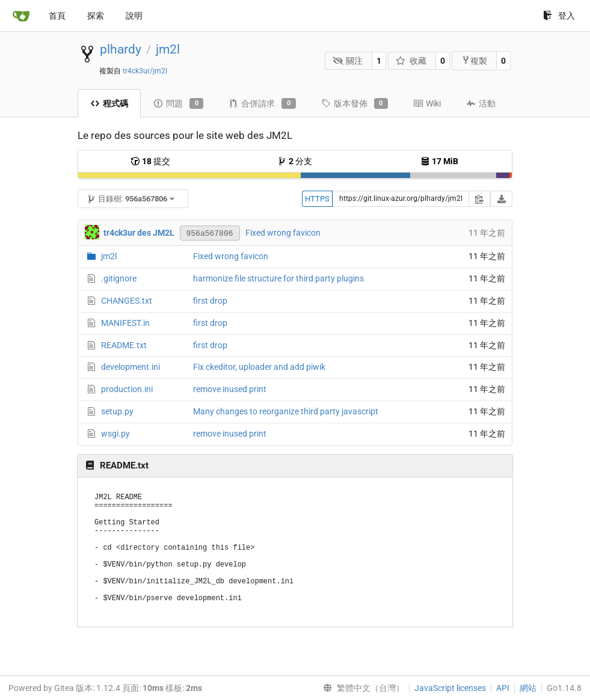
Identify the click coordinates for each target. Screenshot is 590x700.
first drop (210, 301)
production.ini (127, 389)
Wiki (427, 103)
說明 (134, 16)
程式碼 (109, 103)
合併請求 (262, 103)
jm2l (168, 49)
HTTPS (317, 199)
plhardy (121, 49)
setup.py (117, 411)
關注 (348, 61)
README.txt (124, 345)
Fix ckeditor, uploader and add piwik (259, 367)
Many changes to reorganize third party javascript (286, 411)
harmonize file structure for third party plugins (278, 278)
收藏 (411, 61)
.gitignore (119, 278)
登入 (559, 16)
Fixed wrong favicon (283, 233)
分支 (295, 161)
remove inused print (230, 389)
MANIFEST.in (125, 323)
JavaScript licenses (450, 688)
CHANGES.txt (127, 301)
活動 (481, 103)
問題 (178, 103)
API (503, 688)
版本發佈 (355, 103)
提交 (150, 161)
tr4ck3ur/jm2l (145, 71)
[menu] (361, 688)
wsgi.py (115, 434)
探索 (96, 16)
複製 (474, 60)
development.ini (131, 367)
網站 (528, 688)
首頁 (57, 16)
